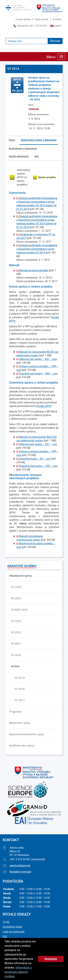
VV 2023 (16, 621)
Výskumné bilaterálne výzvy (26, 734)
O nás (6, 922)
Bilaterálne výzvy (20, 723)
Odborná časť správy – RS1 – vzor (37, 359)
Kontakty (57, 19)
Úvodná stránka (23, 19)
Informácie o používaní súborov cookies (18, 972)
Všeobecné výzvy (20, 576)
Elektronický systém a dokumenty (39, 140)
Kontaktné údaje (12, 927)
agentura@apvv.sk (20, 866)
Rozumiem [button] (51, 959)
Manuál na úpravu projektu (32, 270)
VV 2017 (20, 700)
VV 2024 (16, 598)
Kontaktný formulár (20, 872)
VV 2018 (20, 689)
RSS (5, 936)
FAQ (37, 156)
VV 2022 (16, 632)
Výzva (12, 140)
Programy (15, 711)
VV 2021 (16, 643)
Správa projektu (47, 177)
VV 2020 (16, 655)
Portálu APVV (44, 406)
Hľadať (55, 41)
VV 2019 (20, 678)
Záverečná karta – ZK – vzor (33, 459)
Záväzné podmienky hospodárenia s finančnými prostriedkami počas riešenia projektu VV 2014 (37, 249)
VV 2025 (16, 587)
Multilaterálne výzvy (22, 745)
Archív (15, 666)
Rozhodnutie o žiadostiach (23, 149)
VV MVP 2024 (19, 609)
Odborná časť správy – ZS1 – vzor (37, 444)
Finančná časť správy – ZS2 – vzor (37, 466)
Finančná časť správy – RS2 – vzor (37, 374)
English (56, 26)
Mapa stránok (42, 19)
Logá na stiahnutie (14, 931)
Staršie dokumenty (19, 156)
